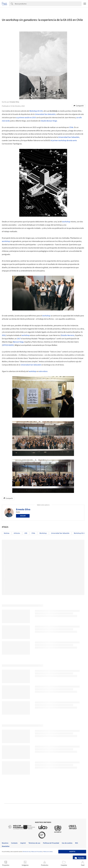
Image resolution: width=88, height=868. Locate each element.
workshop (66, 222)
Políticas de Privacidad (36, 852)
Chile (71, 127)
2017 (19, 339)
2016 (4, 335)
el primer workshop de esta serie (64, 140)
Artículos (17, 533)
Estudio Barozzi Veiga (49, 121)
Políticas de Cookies (48, 852)
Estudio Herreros (68, 335)
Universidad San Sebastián (45, 114)
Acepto (72, 852)
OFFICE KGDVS (8, 345)
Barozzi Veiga (18, 342)
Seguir (23, 516)
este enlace (43, 371)
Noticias (7, 533)
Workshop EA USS (36, 111)
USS (26, 533)
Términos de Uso (27, 852)
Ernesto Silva (23, 509)
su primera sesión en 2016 (26, 118)
